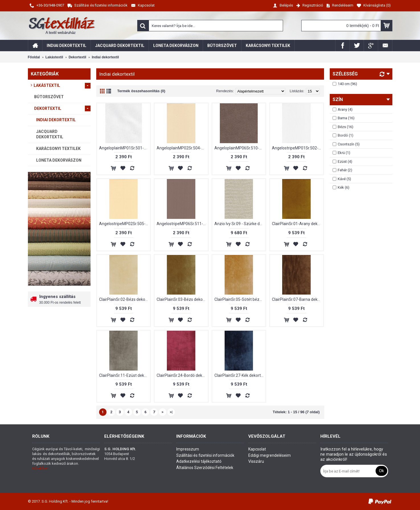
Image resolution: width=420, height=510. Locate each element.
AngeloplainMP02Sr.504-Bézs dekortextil (182, 148)
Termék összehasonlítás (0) (141, 91)
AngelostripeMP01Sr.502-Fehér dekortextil (298, 148)
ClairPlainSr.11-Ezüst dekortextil (125, 375)
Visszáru (256, 461)
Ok (381, 471)
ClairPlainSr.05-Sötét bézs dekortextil (240, 299)
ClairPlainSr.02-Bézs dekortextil (125, 299)
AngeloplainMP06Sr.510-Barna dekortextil (240, 148)
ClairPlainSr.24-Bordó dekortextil (182, 375)
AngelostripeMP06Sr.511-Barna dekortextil (182, 224)
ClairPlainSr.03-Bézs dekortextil (182, 299)
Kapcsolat (257, 449)
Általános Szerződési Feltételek (205, 468)
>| (171, 412)
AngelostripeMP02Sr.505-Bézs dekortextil (125, 224)
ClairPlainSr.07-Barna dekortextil (298, 299)
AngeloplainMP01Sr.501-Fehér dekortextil (125, 148)
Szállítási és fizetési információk (205, 455)
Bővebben (40, 468)
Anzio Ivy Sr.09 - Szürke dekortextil (240, 224)
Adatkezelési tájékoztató (199, 461)
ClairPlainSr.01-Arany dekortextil (298, 224)
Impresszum (188, 449)
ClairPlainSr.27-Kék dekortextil (240, 375)
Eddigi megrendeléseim (270, 455)
